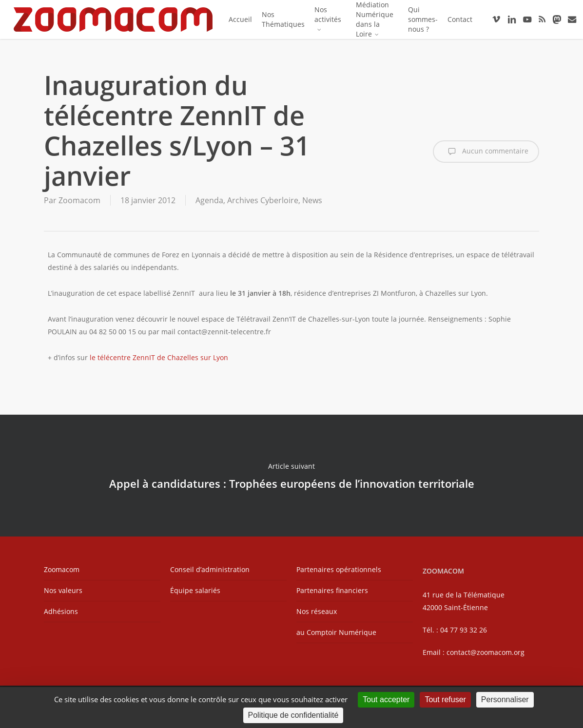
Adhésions (61, 611)
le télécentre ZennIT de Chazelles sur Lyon (159, 357)
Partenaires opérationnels (339, 569)
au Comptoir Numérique (336, 632)
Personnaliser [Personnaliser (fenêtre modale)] (505, 699)
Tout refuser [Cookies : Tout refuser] (445, 699)
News (312, 200)
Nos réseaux (317, 611)
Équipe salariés (195, 590)
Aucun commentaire (486, 152)
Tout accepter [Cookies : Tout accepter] (386, 699)
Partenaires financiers (332, 590)
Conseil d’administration (210, 569)
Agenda (209, 200)
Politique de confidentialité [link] (293, 715)
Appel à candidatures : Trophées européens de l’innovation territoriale (291, 476)
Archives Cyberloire (263, 200)
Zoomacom (79, 200)
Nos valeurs (63, 590)
